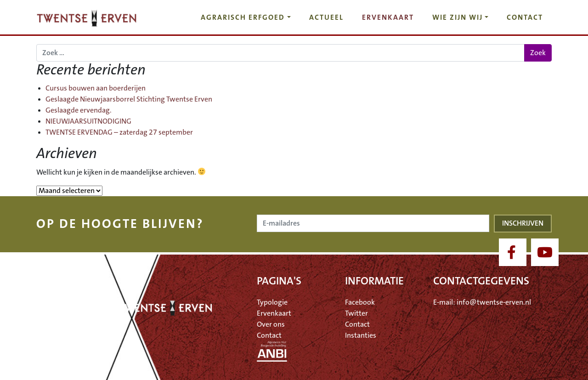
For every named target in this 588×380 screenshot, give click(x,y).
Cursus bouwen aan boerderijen (96, 88)
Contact (525, 17)
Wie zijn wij (458, 17)
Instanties (361, 335)
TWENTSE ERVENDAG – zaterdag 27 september (119, 132)
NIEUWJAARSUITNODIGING (88, 121)
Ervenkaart (388, 17)
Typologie (272, 302)
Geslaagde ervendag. (79, 110)
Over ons (271, 324)
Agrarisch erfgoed (243, 17)
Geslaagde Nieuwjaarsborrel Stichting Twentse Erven (129, 99)
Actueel (326, 17)
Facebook (360, 302)
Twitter (356, 313)
